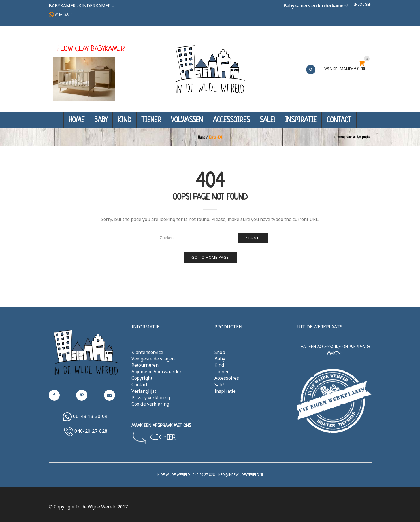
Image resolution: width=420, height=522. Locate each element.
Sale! (267, 120)
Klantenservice (147, 352)
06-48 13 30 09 (90, 417)
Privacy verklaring (151, 398)
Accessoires (231, 120)
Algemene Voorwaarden (157, 372)
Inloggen (363, 4)
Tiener (151, 120)
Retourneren (145, 365)
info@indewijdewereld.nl (241, 475)
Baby (101, 120)
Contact (339, 120)
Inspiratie (301, 120)
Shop (220, 352)
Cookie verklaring (150, 404)
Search (253, 238)
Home (76, 120)
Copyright (142, 378)
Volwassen (187, 120)
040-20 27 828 (91, 431)
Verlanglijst (144, 391)
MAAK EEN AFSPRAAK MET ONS (161, 426)
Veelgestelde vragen (153, 359)
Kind (124, 120)
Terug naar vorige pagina (354, 137)
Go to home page (210, 257)
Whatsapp (61, 14)
